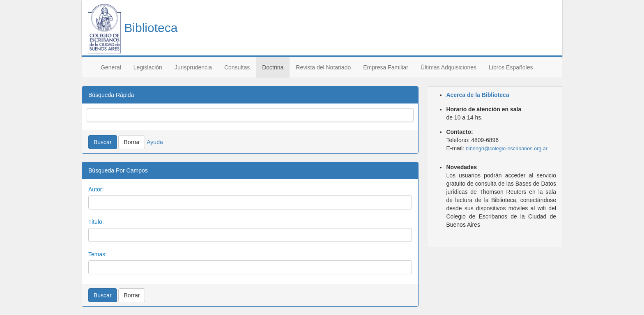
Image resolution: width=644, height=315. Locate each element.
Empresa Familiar (386, 67)
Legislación (148, 67)
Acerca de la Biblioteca (477, 95)
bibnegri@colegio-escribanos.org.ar (507, 149)
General (111, 67)
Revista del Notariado (323, 67)
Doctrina (273, 67)
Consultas (237, 67)
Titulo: (96, 222)
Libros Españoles (511, 67)
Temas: (98, 254)
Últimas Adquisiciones (448, 67)
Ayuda (155, 142)
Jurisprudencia (193, 67)
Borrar (132, 142)
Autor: (96, 189)
